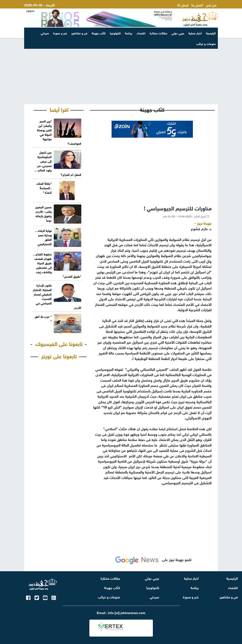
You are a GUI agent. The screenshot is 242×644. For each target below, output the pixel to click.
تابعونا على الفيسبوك (59, 343)
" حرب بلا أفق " (43, 318)
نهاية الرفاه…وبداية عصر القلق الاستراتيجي (43, 237)
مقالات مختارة (158, 33)
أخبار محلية (195, 33)
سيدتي (45, 33)
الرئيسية (211, 33)
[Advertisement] (121, 71)
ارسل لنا (183, 5)
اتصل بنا (197, 5)
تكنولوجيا (115, 33)
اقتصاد (141, 33)
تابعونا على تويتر (59, 356)
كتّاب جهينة (99, 33)
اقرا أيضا (59, 109)
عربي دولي (178, 33)
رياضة (129, 33)
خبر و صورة (60, 33)
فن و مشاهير (79, 33)
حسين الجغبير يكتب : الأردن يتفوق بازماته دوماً (44, 213)
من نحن (211, 5)
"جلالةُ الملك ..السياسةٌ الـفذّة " (44, 188)
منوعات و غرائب (109, 597)
